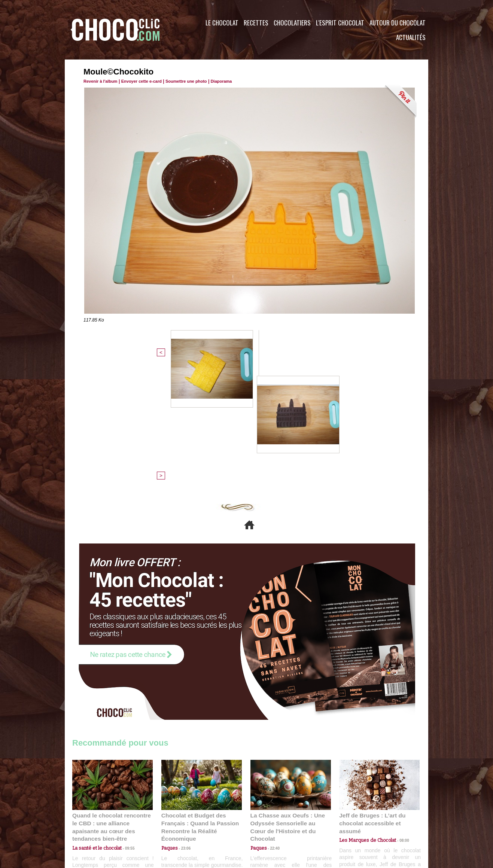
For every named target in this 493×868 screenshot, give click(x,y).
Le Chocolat (222, 23)
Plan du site (267, 823)
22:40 (272, 717)
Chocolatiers (292, 23)
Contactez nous (95, 823)
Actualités (411, 37)
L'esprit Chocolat (340, 23)
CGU (172, 823)
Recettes (256, 23)
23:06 (183, 724)
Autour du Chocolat (398, 23)
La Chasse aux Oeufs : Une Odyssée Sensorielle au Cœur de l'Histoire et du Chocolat (287, 701)
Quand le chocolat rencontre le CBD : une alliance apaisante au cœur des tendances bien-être (112, 701)
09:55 (125, 717)
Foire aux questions (361, 823)
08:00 (398, 710)
